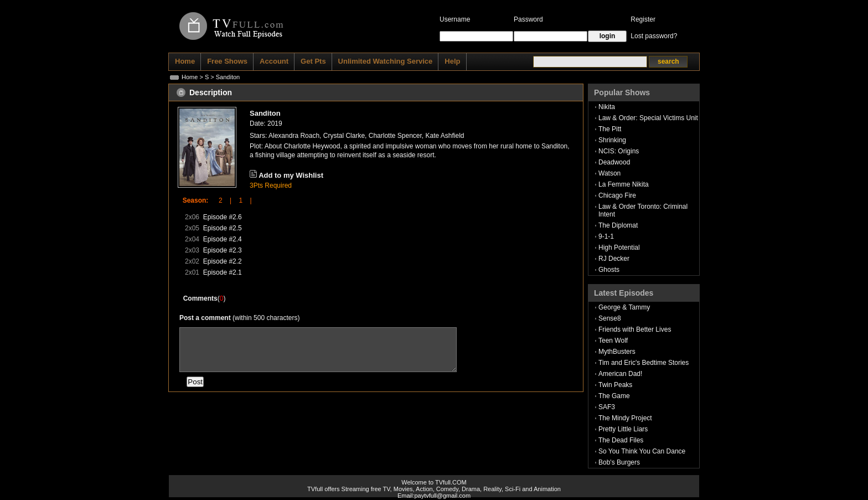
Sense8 (610, 318)
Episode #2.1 (223, 272)
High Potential (619, 248)
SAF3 (607, 407)
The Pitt (610, 129)
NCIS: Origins (619, 151)
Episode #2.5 (223, 228)
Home (190, 77)
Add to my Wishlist (291, 175)
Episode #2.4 (223, 239)
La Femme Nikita (624, 184)
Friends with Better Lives (635, 329)
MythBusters (617, 352)
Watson (609, 173)
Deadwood (614, 162)
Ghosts (609, 270)
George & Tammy (624, 307)
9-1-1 (606, 236)
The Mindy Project (625, 418)
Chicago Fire (617, 195)
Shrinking (612, 140)
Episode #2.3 (223, 250)
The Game (614, 396)
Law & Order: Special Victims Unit (648, 118)
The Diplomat (618, 225)
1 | (241, 200)
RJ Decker (614, 259)
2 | (221, 200)
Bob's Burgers (619, 462)
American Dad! (620, 374)
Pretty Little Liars (623, 429)
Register (643, 19)
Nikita (607, 107)
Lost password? (654, 36)
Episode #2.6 (223, 217)
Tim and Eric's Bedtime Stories (644, 363)
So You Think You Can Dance (642, 451)
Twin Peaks (615, 385)
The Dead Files (621, 440)
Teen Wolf (613, 341)
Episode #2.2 (223, 261)
